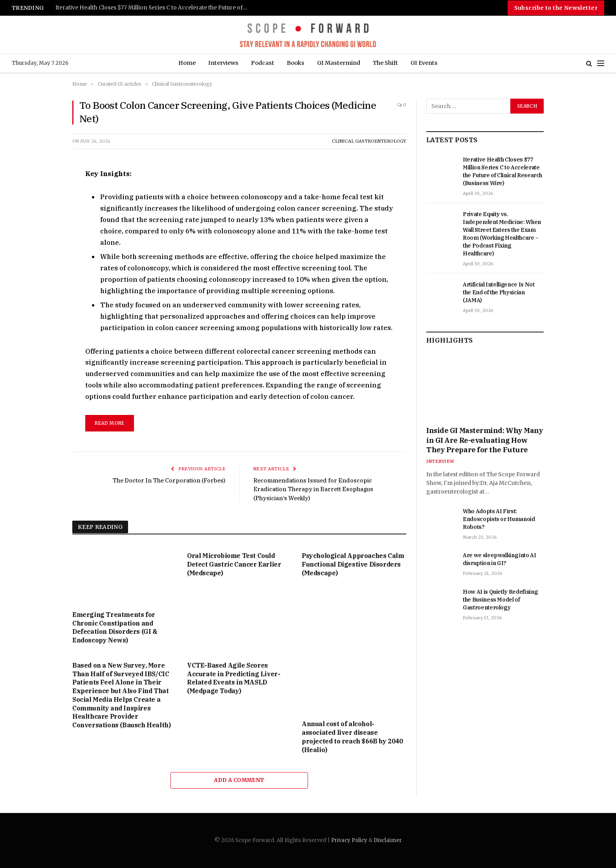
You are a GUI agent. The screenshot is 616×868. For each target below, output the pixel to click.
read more (109, 423)
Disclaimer (388, 840)
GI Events (424, 63)
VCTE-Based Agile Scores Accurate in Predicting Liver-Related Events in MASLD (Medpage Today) (234, 678)
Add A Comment (239, 780)
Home (187, 63)
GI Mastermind (339, 63)
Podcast (263, 63)
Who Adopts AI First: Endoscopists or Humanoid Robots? (499, 519)
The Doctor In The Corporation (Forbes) (168, 480)
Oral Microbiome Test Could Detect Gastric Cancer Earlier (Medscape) (234, 564)
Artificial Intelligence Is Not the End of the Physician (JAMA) (499, 292)
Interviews (223, 63)
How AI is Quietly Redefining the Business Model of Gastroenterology (500, 600)
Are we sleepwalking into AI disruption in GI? (500, 559)
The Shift (385, 63)
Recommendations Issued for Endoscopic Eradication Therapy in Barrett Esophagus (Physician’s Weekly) (315, 489)
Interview (440, 461)
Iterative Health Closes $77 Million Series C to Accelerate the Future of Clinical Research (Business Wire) (154, 8)
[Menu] (601, 63)
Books (296, 63)
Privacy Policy (349, 840)
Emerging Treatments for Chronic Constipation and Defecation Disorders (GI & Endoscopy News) (115, 627)
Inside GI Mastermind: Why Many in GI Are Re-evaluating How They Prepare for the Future (485, 440)
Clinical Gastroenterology (369, 141)
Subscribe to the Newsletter (556, 8)
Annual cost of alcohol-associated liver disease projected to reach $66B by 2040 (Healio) (352, 737)
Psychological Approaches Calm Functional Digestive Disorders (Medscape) (353, 564)
